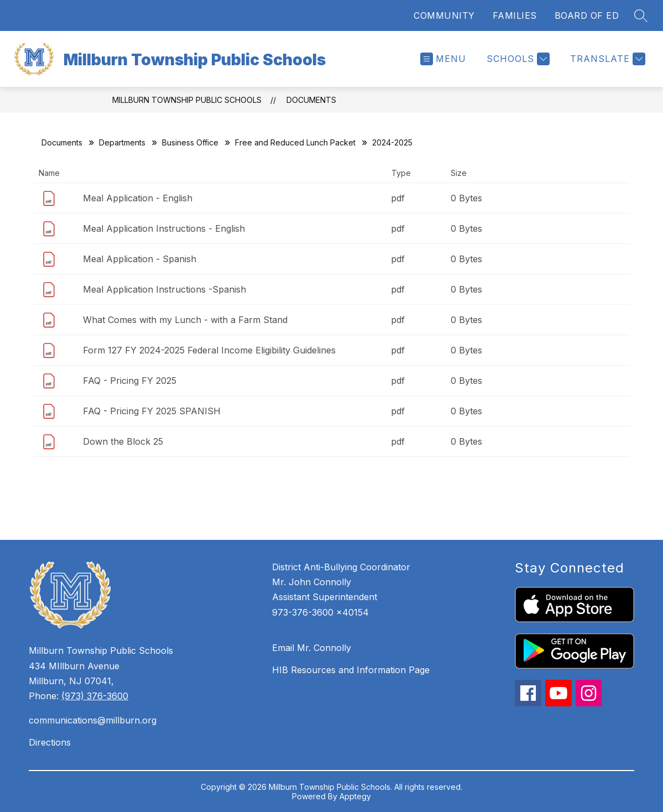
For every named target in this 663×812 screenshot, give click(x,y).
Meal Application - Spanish (140, 259)
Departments (122, 142)
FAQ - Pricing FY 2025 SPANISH (152, 411)
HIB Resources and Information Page (351, 670)
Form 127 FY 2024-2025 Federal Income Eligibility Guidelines (209, 350)
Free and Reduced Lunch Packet (295, 142)
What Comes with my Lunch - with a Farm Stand (185, 320)
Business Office (190, 142)
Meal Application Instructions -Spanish (165, 289)
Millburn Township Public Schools (187, 100)
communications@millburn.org (93, 720)
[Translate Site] (606, 59)
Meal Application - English (138, 198)
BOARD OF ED (587, 15)
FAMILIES (515, 15)
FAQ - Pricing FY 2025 (130, 381)
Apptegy (355, 796)
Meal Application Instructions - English (164, 228)
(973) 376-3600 (95, 696)
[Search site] (641, 15)
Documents (311, 100)
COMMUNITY (444, 15)
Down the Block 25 (123, 441)
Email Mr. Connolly (312, 648)
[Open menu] (443, 59)
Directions (50, 742)
